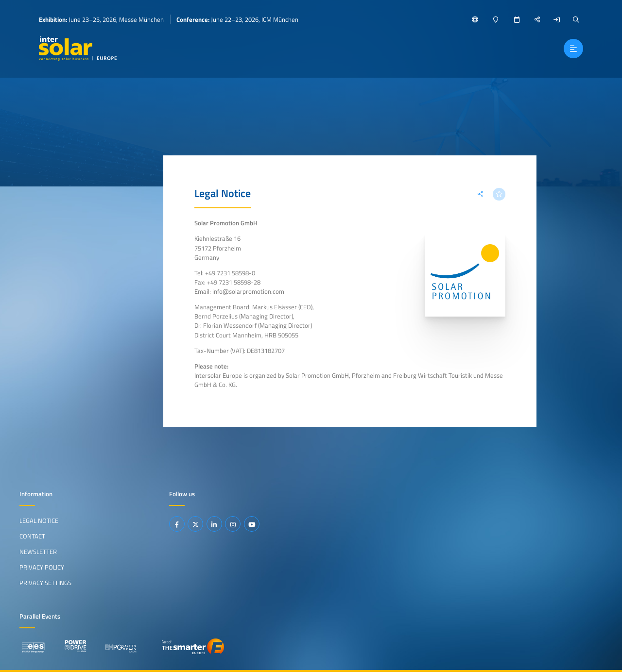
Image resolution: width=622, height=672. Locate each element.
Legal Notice (39, 521)
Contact (32, 536)
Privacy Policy (42, 567)
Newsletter (38, 552)
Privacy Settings (45, 583)
